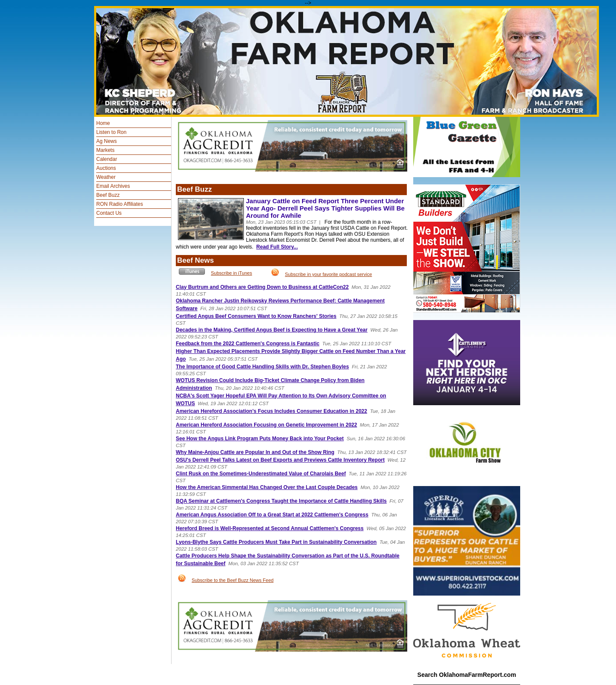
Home (103, 123)
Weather (106, 177)
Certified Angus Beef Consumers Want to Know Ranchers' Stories (256, 316)
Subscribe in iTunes (231, 273)
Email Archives (113, 186)
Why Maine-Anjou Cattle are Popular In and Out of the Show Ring (255, 452)
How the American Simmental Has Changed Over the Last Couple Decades (267, 487)
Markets (105, 150)
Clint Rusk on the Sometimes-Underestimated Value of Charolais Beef (261, 474)
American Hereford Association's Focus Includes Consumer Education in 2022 (271, 411)
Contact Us (109, 213)
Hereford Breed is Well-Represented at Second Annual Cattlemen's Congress (270, 528)
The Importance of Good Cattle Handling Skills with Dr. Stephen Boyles (262, 367)
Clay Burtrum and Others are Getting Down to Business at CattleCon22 (262, 287)
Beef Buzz (108, 195)
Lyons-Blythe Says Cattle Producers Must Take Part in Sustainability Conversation (276, 542)
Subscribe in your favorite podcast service (329, 274)
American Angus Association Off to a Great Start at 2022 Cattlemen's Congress (272, 515)
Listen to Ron (111, 132)
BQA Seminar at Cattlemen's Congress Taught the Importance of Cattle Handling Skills (281, 501)
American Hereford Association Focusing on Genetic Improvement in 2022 (267, 425)
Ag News (107, 141)
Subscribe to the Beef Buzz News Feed (232, 580)
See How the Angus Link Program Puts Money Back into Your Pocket (260, 439)
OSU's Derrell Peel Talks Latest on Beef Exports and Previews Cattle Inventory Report (280, 460)
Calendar (107, 159)
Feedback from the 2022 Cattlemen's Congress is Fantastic (248, 344)
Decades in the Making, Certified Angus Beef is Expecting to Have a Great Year (272, 330)
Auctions (106, 168)
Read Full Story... (277, 247)
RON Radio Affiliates (120, 204)
